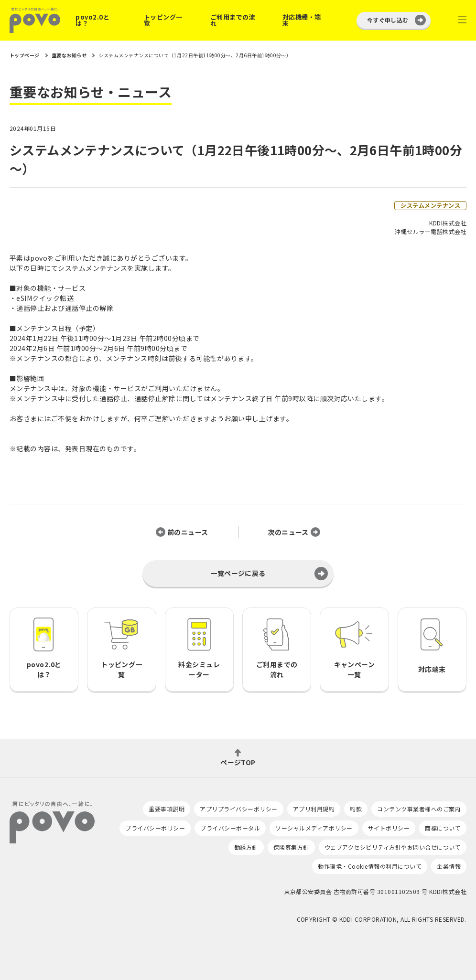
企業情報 (449, 866)
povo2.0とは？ (92, 20)
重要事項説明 (167, 809)
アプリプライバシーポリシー (238, 809)
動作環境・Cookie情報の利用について (370, 866)
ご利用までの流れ (233, 20)
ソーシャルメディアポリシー (314, 828)
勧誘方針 (246, 847)
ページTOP (238, 762)
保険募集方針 (291, 847)
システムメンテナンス (430, 205)
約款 (356, 809)
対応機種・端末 (302, 20)
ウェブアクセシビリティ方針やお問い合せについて (393, 847)
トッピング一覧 (163, 20)
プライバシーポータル (230, 828)
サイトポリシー (389, 828)
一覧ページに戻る (238, 573)
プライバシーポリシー (155, 828)
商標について (443, 828)
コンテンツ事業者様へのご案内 (419, 809)
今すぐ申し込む (388, 20)
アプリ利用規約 (314, 809)
